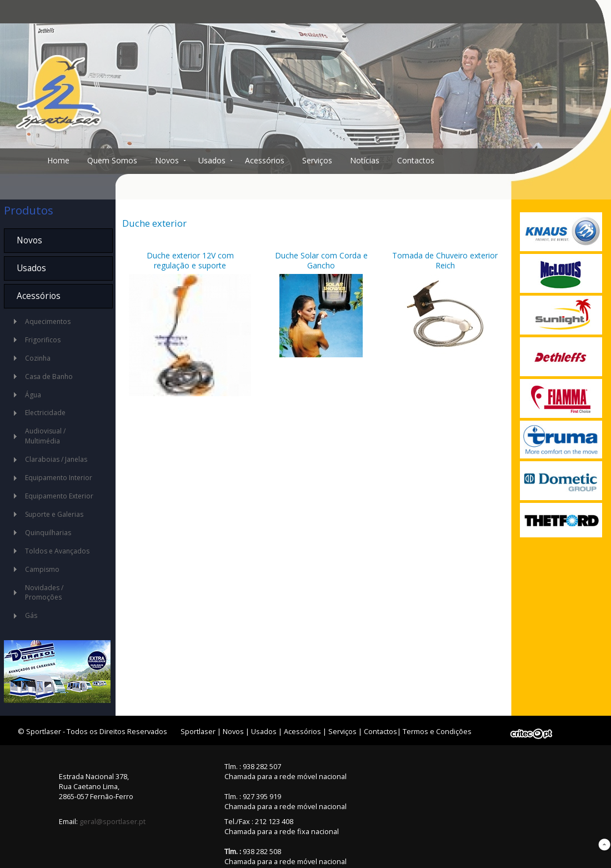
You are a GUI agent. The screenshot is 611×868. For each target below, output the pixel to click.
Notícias (365, 160)
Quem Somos (112, 160)
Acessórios (265, 160)
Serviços (317, 160)
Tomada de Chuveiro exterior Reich (445, 260)
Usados (212, 160)
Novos (167, 160)
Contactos (416, 160)
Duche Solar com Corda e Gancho (321, 260)
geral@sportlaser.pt (112, 821)
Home (58, 160)
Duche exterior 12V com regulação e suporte (190, 260)
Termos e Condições (437, 731)
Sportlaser (198, 731)
